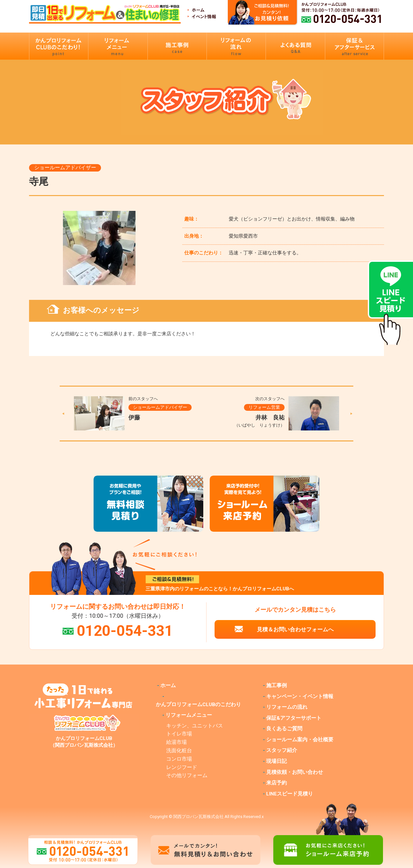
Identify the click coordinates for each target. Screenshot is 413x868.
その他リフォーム (187, 775)
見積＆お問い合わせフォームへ (295, 629)
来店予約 (277, 783)
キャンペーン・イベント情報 (300, 696)
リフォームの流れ (287, 707)
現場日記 (277, 761)
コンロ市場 (179, 759)
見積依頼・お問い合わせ (295, 772)
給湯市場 (176, 742)
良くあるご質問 (284, 729)
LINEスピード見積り (290, 794)
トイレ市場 (179, 734)
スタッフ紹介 (282, 750)
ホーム (168, 686)
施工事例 (277, 686)
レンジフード (182, 767)
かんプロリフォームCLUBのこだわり (198, 705)
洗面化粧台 (179, 751)
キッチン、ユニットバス (195, 726)
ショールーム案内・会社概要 (300, 740)
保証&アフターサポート (294, 718)
